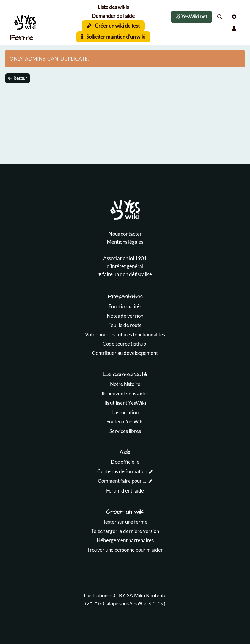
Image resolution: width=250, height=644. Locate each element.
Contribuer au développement (125, 353)
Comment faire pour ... (122, 481)
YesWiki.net (191, 16)
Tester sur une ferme (125, 522)
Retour (18, 78)
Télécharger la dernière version (125, 531)
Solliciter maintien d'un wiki (113, 37)
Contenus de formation (122, 471)
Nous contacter (125, 234)
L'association (125, 412)
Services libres (125, 431)
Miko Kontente (150, 595)
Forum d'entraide (125, 491)
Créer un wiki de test (113, 26)
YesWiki (139, 603)
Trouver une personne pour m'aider (125, 550)
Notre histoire (125, 384)
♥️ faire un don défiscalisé (125, 274)
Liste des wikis (113, 7)
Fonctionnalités (125, 306)
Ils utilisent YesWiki (125, 403)
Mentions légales (125, 242)
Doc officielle (125, 462)
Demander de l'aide (113, 16)
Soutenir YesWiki (125, 421)
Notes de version (125, 316)
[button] (234, 29)
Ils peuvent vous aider (125, 394)
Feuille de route (125, 325)
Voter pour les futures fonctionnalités (125, 334)
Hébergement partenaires (125, 540)
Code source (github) (125, 344)
